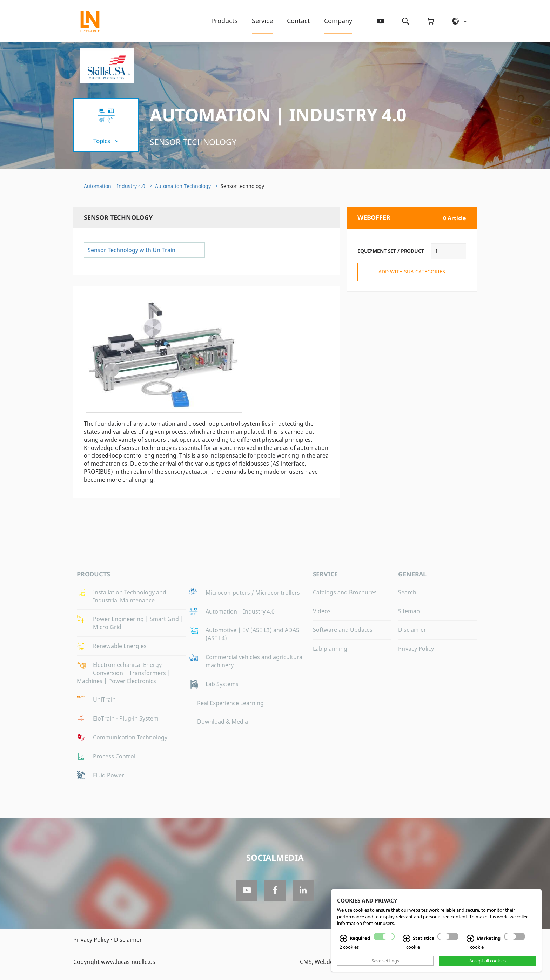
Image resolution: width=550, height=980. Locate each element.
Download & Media (223, 722)
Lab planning (330, 649)
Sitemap (409, 611)
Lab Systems (222, 684)
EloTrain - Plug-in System (126, 718)
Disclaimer (412, 630)
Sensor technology (193, 142)
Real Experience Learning (230, 703)
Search (407, 592)
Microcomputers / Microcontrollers (253, 593)
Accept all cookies (488, 961)
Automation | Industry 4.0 (278, 115)
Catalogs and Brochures (345, 592)
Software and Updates (343, 630)
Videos (322, 611)
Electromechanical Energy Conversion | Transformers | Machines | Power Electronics (124, 673)
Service (262, 21)
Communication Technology (130, 737)
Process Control (114, 756)
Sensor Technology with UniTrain (132, 250)
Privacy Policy (416, 649)
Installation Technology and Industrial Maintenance (130, 596)
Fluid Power (109, 775)
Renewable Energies (120, 646)
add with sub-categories (412, 272)
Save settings (385, 961)
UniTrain (104, 699)
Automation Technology (183, 186)
